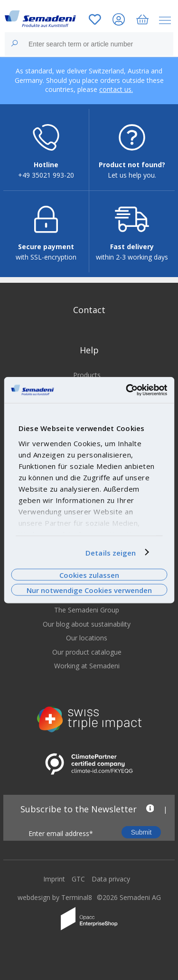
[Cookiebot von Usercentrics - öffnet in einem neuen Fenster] (127, 390)
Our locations (87, 638)
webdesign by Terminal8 (55, 897)
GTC (78, 879)
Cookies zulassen (89, 575)
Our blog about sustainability (87, 624)
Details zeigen (111, 552)
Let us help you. (132, 175)
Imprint (54, 879)
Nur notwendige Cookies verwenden (89, 590)
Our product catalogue (87, 652)
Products (87, 375)
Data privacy (111, 879)
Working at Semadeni (87, 666)
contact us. (116, 89)
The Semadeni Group (87, 610)
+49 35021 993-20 (46, 175)
